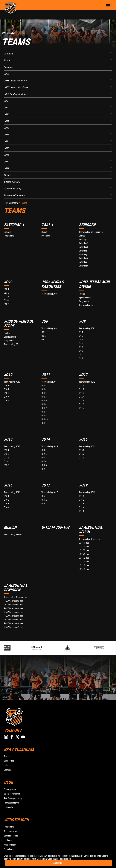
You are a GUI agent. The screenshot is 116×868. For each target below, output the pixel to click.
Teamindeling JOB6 (50, 294)
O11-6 (44, 404)
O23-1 (6, 289)
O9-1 (81, 332)
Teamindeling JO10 (12, 382)
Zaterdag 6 (84, 258)
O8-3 (43, 340)
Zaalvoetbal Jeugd (13, 189)
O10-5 (6, 401)
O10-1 (6, 386)
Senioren (8, 67)
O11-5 (44, 401)
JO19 (6, 168)
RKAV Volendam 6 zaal (14, 616)
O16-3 (6, 504)
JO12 (6, 128)
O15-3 (82, 458)
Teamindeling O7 (86, 305)
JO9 (6, 108)
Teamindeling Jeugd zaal (90, 539)
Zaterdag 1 (9, 54)
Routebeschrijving (12, 803)
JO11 (6, 121)
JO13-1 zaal (84, 562)
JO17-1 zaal (84, 547)
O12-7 (82, 408)
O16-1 (6, 496)
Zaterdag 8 (84, 266)
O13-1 (6, 450)
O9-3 (81, 340)
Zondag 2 (83, 240)
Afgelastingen (10, 845)
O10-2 (6, 389)
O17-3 (44, 504)
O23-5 (6, 304)
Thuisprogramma (11, 831)
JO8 (6, 101)
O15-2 (82, 454)
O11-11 (45, 423)
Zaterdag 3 (84, 247)
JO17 (6, 162)
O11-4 (44, 397)
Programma (9, 236)
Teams (7, 756)
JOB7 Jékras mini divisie (16, 87)
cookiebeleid (65, 859)
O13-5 (6, 465)
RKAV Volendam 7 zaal (14, 620)
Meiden (8, 175)
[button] (111, 53)
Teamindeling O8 (11, 344)
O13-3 (6, 458)
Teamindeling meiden (13, 535)
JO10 (6, 114)
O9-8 (81, 358)
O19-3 (82, 504)
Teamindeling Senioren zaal (16, 597)
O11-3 (44, 393)
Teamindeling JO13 (12, 447)
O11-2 (44, 389)
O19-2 (82, 500)
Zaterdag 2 (84, 243)
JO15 (6, 148)
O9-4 (81, 343)
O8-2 (43, 336)
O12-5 (82, 401)
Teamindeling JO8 (49, 328)
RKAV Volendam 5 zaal (14, 612)
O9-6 (81, 351)
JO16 (6, 155)
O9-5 (81, 347)
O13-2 (6, 454)
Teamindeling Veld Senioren (91, 232)
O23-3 (6, 297)
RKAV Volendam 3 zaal (14, 605)
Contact (7, 770)
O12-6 (82, 404)
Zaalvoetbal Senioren (14, 195)
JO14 (6, 141)
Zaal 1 (7, 60)
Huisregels (8, 807)
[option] (17, 648)
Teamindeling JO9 (87, 328)
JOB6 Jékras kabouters (15, 81)
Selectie (7, 232)
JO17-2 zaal (84, 550)
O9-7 (81, 355)
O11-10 (45, 419)
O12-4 (82, 397)
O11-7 (44, 408)
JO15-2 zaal (84, 558)
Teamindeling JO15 (87, 447)
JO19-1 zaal (84, 543)
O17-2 (44, 500)
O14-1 (44, 450)
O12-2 (82, 389)
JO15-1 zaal (84, 554)
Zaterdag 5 (84, 255)
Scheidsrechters (11, 836)
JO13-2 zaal (84, 565)
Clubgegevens (10, 789)
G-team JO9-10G (12, 182)
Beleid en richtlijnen (12, 794)
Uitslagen (8, 840)
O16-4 (6, 507)
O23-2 (6, 293)
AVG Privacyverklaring (13, 798)
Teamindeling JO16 (12, 492)
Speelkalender (85, 298)
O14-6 (44, 469)
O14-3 (44, 458)
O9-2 (81, 336)
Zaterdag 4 (84, 251)
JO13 (6, 135)
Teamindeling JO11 (50, 382)
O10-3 (6, 393)
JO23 (6, 74)
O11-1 (44, 386)
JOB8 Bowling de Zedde (15, 94)
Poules (82, 294)
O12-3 (82, 393)
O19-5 (82, 511)
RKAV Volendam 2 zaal (14, 601)
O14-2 (44, 454)
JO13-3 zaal (84, 569)
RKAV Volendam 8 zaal (14, 623)
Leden (6, 765)
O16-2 (6, 500)
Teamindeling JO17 (50, 492)
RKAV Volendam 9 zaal (14, 627)
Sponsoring (9, 761)
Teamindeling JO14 (50, 447)
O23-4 (6, 300)
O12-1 (82, 386)
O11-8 (44, 412)
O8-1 (43, 332)
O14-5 (44, 465)
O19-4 (82, 507)
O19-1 (82, 496)
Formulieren (9, 849)
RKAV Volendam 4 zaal (14, 608)
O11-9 (44, 416)
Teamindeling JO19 (87, 492)
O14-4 (44, 462)
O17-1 (44, 496)
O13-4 (6, 462)
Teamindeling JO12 (87, 382)
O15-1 (82, 450)
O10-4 (6, 397)
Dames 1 (83, 236)
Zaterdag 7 (84, 262)
